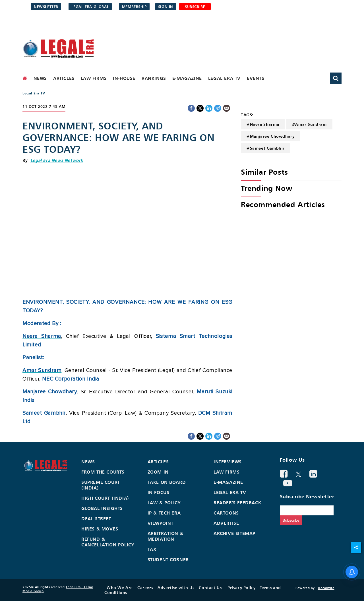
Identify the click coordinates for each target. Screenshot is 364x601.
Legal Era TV (224, 78)
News (40, 78)
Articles (64, 78)
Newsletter (46, 7)
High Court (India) (105, 498)
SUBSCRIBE (195, 7)
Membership (134, 7)
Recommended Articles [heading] (283, 204)
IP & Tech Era (164, 513)
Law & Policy (164, 503)
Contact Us (210, 587)
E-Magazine (187, 78)
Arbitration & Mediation (166, 536)
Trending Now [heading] (266, 188)
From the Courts (103, 472)
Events (256, 78)
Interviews (228, 462)
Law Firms (94, 78)
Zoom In (158, 472)
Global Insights (102, 508)
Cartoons (226, 513)
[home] (25, 78)
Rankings (154, 78)
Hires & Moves (100, 529)
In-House (124, 78)
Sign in (166, 7)
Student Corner (168, 559)
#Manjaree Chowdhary (270, 136)
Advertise (226, 523)
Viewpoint (161, 523)
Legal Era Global (90, 7)
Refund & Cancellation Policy (108, 542)
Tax (152, 549)
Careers (145, 587)
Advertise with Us (176, 587)
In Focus (159, 492)
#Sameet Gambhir (266, 148)
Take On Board (167, 482)
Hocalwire (326, 588)
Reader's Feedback (237, 503)
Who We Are (120, 587)
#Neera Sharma (263, 124)
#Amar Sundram (309, 124)
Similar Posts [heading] (264, 172)
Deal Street (96, 519)
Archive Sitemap (234, 533)
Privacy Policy (241, 587)
